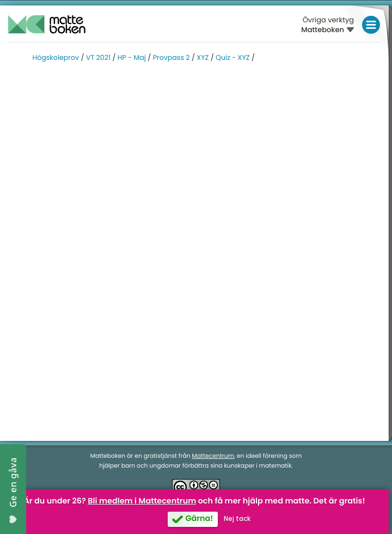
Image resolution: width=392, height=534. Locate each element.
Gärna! (199, 519)
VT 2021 (98, 58)
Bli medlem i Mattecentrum (142, 501)
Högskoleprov (56, 58)
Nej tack (237, 519)
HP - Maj (132, 58)
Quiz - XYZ (232, 58)
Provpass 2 (171, 58)
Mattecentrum (213, 456)
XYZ (203, 58)
